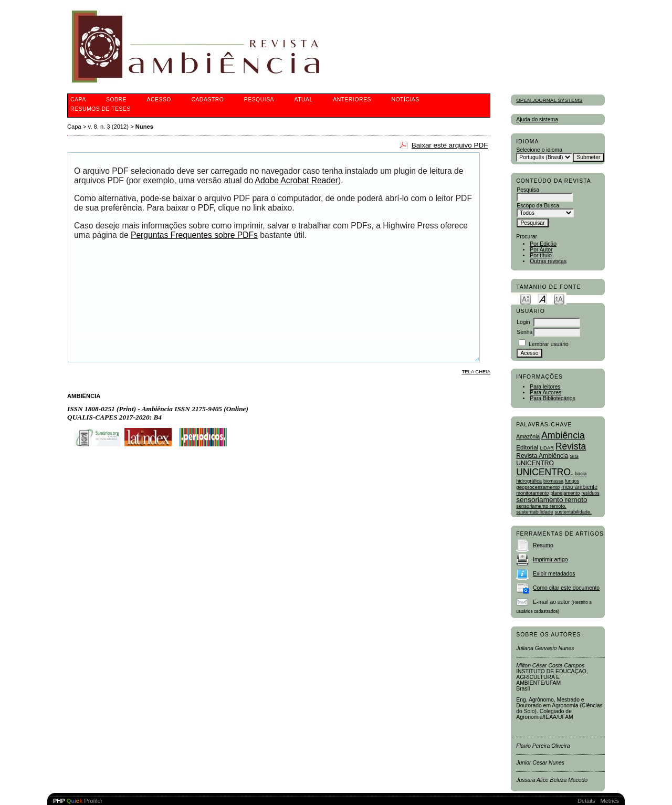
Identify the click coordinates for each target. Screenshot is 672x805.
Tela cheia (476, 372)
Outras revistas (548, 261)
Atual (304, 100)
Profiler (78, 801)
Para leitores (545, 387)
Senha (524, 332)
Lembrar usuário (549, 344)
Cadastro (207, 100)
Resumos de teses (101, 109)
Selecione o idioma (539, 150)
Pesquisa (259, 100)
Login (523, 322)
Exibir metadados (554, 574)
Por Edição (543, 244)
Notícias (405, 100)
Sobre (116, 100)
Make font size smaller (526, 299)
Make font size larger (559, 299)
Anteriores (352, 100)
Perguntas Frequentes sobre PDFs (194, 235)
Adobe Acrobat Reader (297, 180)
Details (586, 801)
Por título (541, 255)
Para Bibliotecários (553, 398)
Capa (78, 100)
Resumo (543, 545)
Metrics (610, 801)
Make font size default (542, 299)
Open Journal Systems (549, 100)
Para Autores (545, 393)
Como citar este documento (566, 588)
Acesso (159, 100)
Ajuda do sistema (537, 119)
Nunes (144, 127)
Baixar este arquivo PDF (450, 145)
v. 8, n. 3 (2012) (109, 127)
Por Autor (541, 250)
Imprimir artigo (550, 560)
